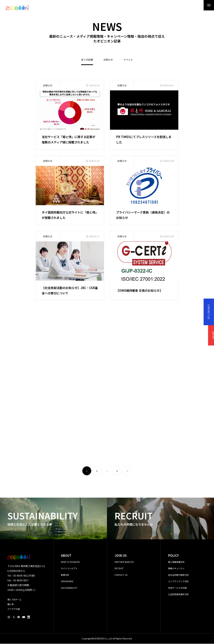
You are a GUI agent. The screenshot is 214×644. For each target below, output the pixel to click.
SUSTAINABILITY (69, 588)
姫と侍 (11, 604)
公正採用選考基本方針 (178, 595)
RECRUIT (119, 569)
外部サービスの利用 (177, 588)
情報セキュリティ (176, 569)
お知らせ (108, 60)
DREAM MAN (67, 582)
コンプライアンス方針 (178, 582)
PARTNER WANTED (124, 562)
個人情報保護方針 (176, 562)
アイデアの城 (14, 609)
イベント (128, 60)
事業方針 (65, 575)
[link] (127, 471)
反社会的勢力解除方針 (178, 575)
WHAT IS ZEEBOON (70, 562)
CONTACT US (121, 575)
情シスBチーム (14, 600)
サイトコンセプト (69, 569)
